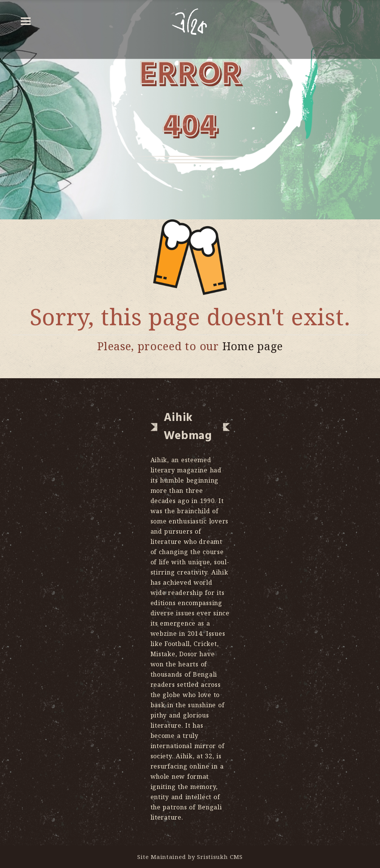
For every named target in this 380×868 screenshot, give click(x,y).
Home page (253, 346)
